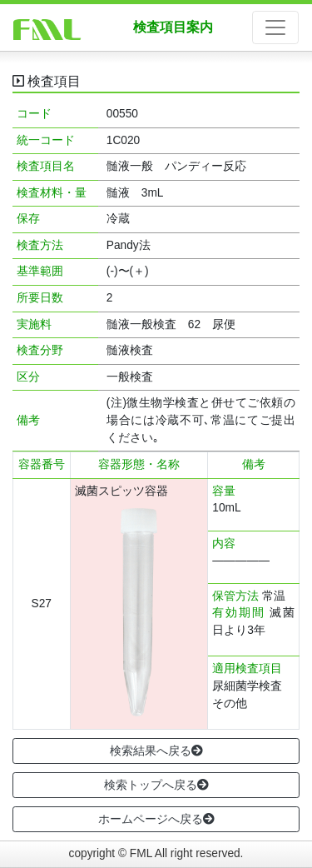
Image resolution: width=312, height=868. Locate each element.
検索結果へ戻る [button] (156, 751)
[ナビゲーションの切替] (275, 27)
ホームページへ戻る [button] (156, 819)
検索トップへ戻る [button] (156, 785)
